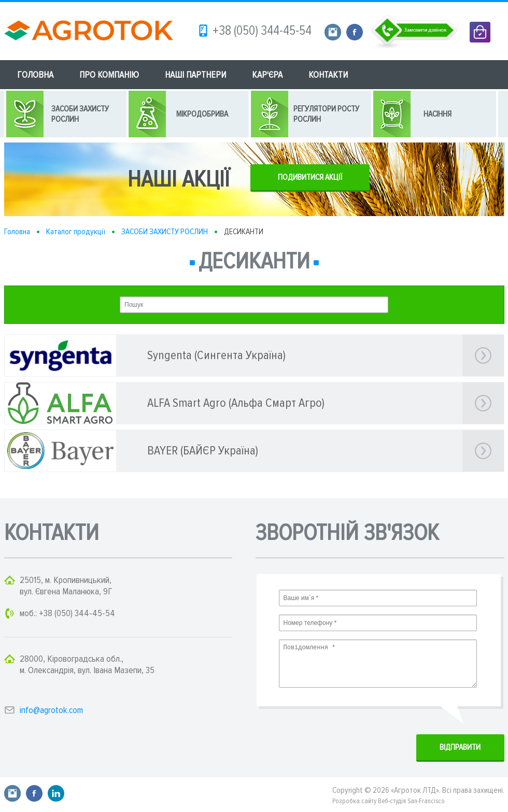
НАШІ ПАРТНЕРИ (195, 75)
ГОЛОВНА (35, 75)
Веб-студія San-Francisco (411, 801)
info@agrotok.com (51, 710)
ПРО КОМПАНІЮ (109, 75)
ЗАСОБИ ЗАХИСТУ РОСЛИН (165, 232)
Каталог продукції (76, 232)
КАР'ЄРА (267, 75)
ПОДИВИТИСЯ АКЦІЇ (310, 177)
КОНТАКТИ (328, 75)
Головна (17, 232)
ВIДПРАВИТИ (460, 747)
